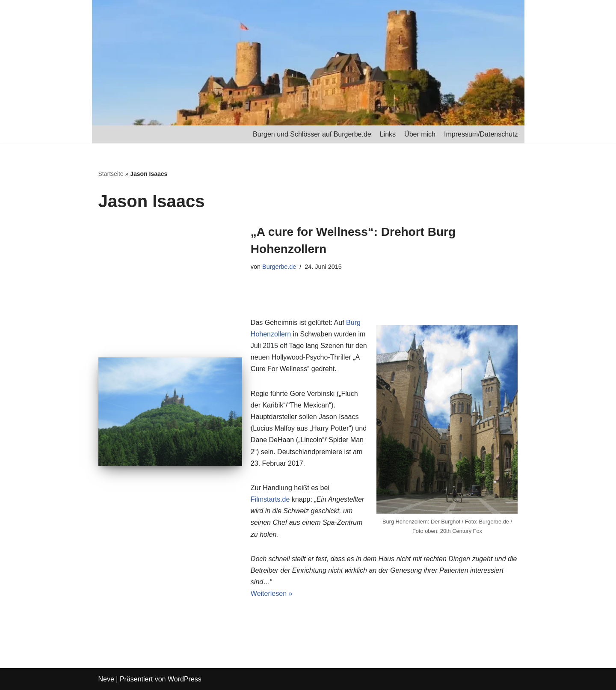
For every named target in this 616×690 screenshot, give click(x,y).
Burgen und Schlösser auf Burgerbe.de (312, 134)
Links (388, 134)
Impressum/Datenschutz (481, 134)
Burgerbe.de (279, 267)
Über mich (420, 134)
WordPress (185, 679)
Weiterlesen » (272, 593)
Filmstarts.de (270, 499)
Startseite (111, 174)
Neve (106, 679)
